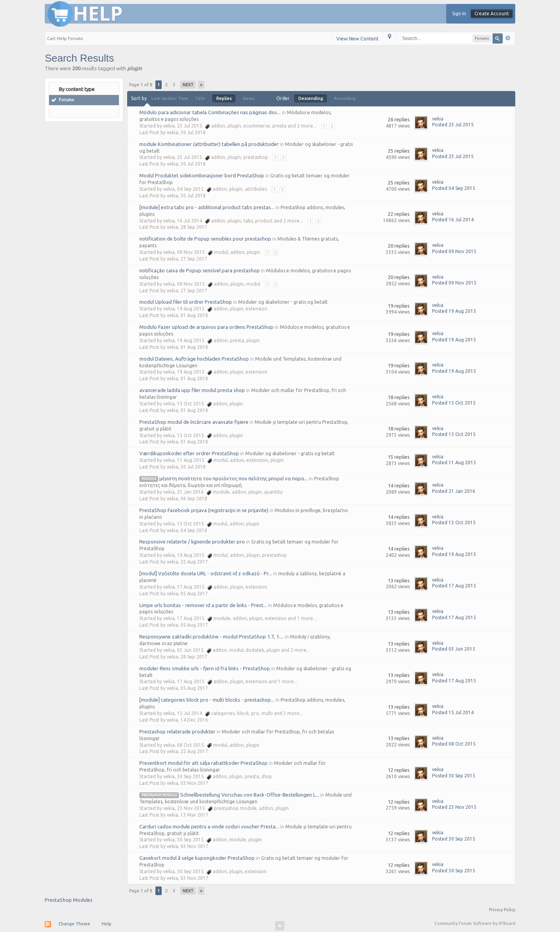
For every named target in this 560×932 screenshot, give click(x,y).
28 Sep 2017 (194, 227)
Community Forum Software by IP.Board (475, 923)
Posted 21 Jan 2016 (454, 491)
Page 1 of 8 (140, 85)
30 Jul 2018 (193, 132)
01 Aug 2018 (194, 315)
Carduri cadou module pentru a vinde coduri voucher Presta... (209, 826)
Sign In (459, 14)
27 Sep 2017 (194, 259)
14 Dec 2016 (194, 720)
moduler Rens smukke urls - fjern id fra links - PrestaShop (205, 668)
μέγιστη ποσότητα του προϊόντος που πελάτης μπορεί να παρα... (233, 478)
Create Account (492, 14)
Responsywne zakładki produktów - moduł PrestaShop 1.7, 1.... (212, 637)
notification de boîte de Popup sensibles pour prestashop (205, 239)
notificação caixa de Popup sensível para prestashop (200, 270)
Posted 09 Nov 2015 (454, 251)
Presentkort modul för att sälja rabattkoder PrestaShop (203, 763)
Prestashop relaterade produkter (177, 731)
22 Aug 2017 (194, 562)
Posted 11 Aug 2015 (454, 462)
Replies (224, 98)
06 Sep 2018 (194, 499)
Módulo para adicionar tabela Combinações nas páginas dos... (210, 112)
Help (107, 924)
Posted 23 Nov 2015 (454, 807)
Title (200, 98)
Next (188, 85)
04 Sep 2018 (194, 530)
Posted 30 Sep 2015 (454, 776)
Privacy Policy (502, 910)
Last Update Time (170, 98)
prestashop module (159, 795)
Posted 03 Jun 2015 (454, 649)
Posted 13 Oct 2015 (454, 523)
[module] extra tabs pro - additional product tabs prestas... (207, 207)
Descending (311, 98)
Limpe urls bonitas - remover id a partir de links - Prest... (203, 605)
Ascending (345, 98)
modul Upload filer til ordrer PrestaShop (186, 302)
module (149, 479)
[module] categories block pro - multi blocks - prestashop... (207, 700)
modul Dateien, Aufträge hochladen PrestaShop (194, 359)
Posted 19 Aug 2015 (454, 311)
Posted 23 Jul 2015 (453, 125)
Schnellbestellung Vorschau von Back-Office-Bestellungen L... (250, 795)
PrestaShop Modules (69, 900)
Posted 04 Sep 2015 (454, 188)
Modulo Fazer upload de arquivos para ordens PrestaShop (206, 327)
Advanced (508, 38)
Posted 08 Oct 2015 (454, 744)
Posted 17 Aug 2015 (454, 586)
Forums (66, 100)
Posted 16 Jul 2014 (453, 220)
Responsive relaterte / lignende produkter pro (192, 542)
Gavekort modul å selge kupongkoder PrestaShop (197, 858)
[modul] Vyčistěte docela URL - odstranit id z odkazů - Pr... (206, 573)
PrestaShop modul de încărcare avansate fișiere (194, 422)
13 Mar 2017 (194, 815)
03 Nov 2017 (194, 783)
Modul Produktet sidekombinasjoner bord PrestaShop (202, 175)
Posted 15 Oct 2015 (454, 403)
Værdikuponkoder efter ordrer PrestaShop (189, 453)
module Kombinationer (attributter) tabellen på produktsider (209, 144)
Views (249, 98)
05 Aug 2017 (194, 594)
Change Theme (74, 924)
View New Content (358, 38)
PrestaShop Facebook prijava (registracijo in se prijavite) (204, 510)
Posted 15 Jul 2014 (453, 712)
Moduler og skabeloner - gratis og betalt (283, 302)
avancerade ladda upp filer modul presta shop (192, 390)
